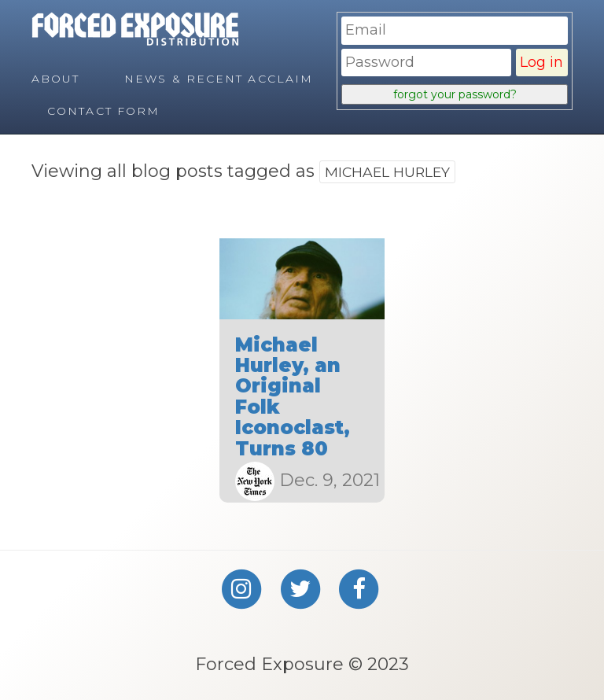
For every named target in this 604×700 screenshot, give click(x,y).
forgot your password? (455, 94)
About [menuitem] (56, 79)
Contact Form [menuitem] (103, 111)
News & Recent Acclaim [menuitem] (219, 79)
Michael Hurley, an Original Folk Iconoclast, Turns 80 (293, 397)
